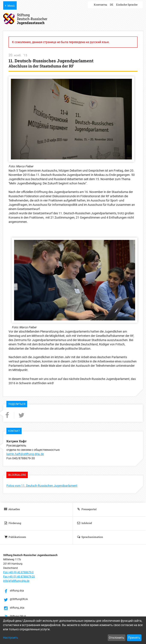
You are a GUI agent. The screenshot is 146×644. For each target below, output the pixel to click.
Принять (134, 638)
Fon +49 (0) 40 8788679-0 (18, 572)
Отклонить (117, 638)
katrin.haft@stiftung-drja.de (25, 454)
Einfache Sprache (127, 4)
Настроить (11, 638)
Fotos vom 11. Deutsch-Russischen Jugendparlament (42, 486)
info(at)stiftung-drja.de (16, 581)
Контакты (100, 4)
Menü (11, 6)
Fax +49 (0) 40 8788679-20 (19, 577)
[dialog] (73, 630)
